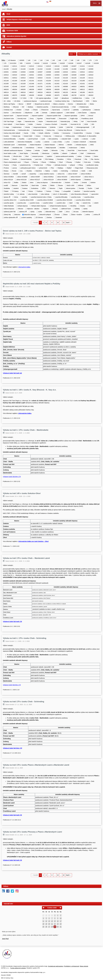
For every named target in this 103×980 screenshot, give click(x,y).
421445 (6, 87)
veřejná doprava (23, 206)
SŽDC (44, 188)
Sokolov (93, 183)
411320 (49, 69)
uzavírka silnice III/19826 (45, 200)
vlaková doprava (9, 209)
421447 (23, 87)
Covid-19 (66, 110)
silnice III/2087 (36, 177)
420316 (23, 75)
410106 (71, 63)
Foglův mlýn (74, 119)
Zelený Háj (7, 215)
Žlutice (65, 215)
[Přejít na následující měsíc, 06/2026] (60, 908)
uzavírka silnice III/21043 (64, 200)
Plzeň (61, 162)
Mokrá (83, 148)
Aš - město (7, 101)
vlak (90, 206)
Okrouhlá (7, 156)
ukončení (77, 191)
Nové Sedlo (94, 150)
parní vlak (38, 159)
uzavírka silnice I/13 (10, 200)
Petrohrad (78, 159)
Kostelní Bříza (78, 133)
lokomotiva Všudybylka (25, 142)
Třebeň (6, 191)
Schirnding (65, 171)
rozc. (21, 171)
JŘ (94, 127)
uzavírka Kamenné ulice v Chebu (41, 197)
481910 (15, 98)
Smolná (84, 183)
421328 (23, 84)
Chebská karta (84, 107)
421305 (6, 84)
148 (72, 60)
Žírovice (57, 215)
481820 (6, 98)
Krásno (38, 136)
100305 (22, 60)
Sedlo (83, 171)
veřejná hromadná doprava (58, 206)
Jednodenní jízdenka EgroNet (16, 36)
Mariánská (93, 142)
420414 (32, 78)
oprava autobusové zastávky (65, 156)
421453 (32, 87)
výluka (85, 209)
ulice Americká (33, 194)
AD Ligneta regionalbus (44, 98)
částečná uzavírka (43, 107)
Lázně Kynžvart (33, 139)
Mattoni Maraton (50, 145)
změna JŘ (97, 215)
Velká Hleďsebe (9, 206)
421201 (40, 81)
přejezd (73, 165)
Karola (26, 133)
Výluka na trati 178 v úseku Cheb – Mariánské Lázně (26, 558)
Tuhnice (49, 191)
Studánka (7, 188)
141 (35, 60)
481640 (40, 95)
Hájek (20, 121)
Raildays (61, 168)
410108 (88, 63)
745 (31, 98)
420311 (74, 72)
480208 (49, 89)
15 (58, 223)
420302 (15, 72)
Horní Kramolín (92, 121)
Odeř (82, 153)
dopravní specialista (71, 116)
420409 (82, 75)
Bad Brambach (78, 101)
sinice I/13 (7, 183)
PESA (69, 159)
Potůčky (97, 162)
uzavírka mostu (76, 197)
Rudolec (29, 171)
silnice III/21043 (62, 177)
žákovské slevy (50, 212)
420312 (82, 72)
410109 (96, 63)
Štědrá (52, 185)
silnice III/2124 (8, 180)
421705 (57, 87)
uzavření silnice (48, 203)
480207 (40, 89)
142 (41, 60)
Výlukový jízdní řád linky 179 (12, 477)
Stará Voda (35, 185)
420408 (74, 75)
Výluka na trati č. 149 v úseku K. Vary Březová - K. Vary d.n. (30, 390)
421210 (57, 81)
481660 (49, 95)
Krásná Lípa (16, 136)
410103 (45, 63)
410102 (37, 63)
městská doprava (81, 145)
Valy (78, 203)
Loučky (38, 142)
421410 (66, 84)
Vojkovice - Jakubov (33, 209)
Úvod (4, 9)
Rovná (14, 171)
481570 (15, 95)
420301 (6, 72)
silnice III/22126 (22, 180)
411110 (91, 66)
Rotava (6, 171)
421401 (57, 84)
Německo (55, 150)
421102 (57, 78)
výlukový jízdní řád (10, 212)
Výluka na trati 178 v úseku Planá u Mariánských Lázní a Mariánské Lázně (36, 765)
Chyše (27, 110)
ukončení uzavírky (89, 191)
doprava (93, 113)
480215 (15, 92)
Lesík (43, 139)
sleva (32, 183)
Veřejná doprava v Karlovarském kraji (19, 20)
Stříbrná (81, 185)
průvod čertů (43, 168)
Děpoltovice (29, 113)
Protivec (6, 168)
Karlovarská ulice (24, 130)
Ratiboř (69, 168)
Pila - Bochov (95, 159)
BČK (88, 101)
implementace (17, 127)
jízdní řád (70, 127)
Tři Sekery (15, 191)
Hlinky (76, 121)
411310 (40, 69)
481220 (66, 92)
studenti (16, 188)
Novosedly (35, 153)
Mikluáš (6, 148)
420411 (6, 78)
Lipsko (77, 139)
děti (37, 113)
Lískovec (85, 139)
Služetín (68, 183)
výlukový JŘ (23, 212)
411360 (74, 69)
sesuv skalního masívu (47, 174)
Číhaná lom (45, 110)
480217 (32, 92)
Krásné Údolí (28, 136)
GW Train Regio (9, 121)
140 (29, 60)
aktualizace (65, 98)
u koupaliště (67, 191)
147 (66, 60)
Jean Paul (5, 939)
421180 (15, 81)
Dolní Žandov (83, 113)
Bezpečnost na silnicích (42, 104)
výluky (32, 212)
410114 (40, 66)
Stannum (15, 185)
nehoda (37, 150)
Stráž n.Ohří (70, 185)
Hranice (39, 124)
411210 (15, 69)
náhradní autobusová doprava (13, 150)
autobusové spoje (46, 101)
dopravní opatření (38, 116)
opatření (50, 156)
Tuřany (57, 191)
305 (21, 63)
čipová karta (56, 110)
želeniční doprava (88, 212)
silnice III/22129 (49, 180)
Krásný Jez (48, 136)
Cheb (74, 107)
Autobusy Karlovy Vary (62, 101)
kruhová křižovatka (10, 139)
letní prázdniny (53, 139)
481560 (6, 95)
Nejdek (46, 150)
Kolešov (56, 133)
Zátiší (61, 212)
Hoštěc (31, 124)
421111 (91, 78)
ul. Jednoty (21, 194)
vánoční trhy (87, 203)
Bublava (31, 107)
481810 (91, 95)
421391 (49, 84)
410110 (6, 66)
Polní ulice (87, 162)
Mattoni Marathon (36, 145)
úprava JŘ (7, 197)
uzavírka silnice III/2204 (83, 200)
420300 (91, 69)
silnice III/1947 (73, 174)
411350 (66, 69)
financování (63, 119)
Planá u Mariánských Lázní (12, 162)
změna (88, 215)
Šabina (48, 171)
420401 (40, 75)
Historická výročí (52, 121)
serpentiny (33, 174)
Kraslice (6, 136)
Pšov (52, 168)
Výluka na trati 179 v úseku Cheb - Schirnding (23, 702)
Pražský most (39, 165)
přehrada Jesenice (61, 165)
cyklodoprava (87, 110)
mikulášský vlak (17, 148)
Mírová (40, 148)
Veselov (83, 206)
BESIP (29, 104)
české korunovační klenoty (60, 107)
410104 (54, 63)
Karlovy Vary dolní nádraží (12, 133)
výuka (40, 212)
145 (54, 60)
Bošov (92, 104)
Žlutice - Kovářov (77, 215)
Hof (82, 121)
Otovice (6, 159)
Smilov (76, 183)
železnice (17, 215)
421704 (49, 87)
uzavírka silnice (89, 197)
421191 (32, 81)
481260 (82, 92)
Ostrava (88, 156)
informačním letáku (24, 267)
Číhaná (35, 110)
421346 (32, 84)
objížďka (56, 153)
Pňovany (69, 162)
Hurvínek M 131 (76, 124)
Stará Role (25, 185)
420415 (40, 78)
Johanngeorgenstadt (83, 127)
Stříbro (89, 185)
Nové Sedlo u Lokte (10, 153)
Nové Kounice (83, 150)
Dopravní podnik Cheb (54, 116)
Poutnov (6, 165)
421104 (74, 78)
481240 (74, 92)
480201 (82, 87)
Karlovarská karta (9, 130)
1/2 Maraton (12, 60)
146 (60, 60)
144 (47, 60)
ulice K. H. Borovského (60, 194)
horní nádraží (8, 124)
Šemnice (7, 174)
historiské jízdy (65, 121)
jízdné (61, 127)
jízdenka (53, 127)
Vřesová (55, 209)
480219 (49, 92)
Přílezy (81, 165)
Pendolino (60, 159)
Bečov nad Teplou (10, 104)
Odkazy (9, 42)
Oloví (27, 156)
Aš (94, 98)
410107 (79, 63)
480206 (32, 89)
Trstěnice (40, 191)
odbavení (74, 153)
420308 (49, 72)
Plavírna (35, 162)
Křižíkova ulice (70, 136)
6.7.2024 (24, 98)
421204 (49, 81)
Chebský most (8, 110)
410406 (66, 66)
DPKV (83, 116)
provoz (15, 168)
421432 (91, 84)
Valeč (71, 203)
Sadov (56, 171)
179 (5, 63)
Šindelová (88, 180)
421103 (66, 78)
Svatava (25, 188)
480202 (91, 87)
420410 (91, 75)
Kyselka (22, 139)
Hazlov (41, 121)
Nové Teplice (24, 153)
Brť (23, 107)
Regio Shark (79, 168)
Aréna (87, 98)
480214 (6, 92)
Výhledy (77, 209)
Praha (15, 165)
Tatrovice (52, 188)
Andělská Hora (77, 98)
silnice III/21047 (76, 177)
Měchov (61, 145)
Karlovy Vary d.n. (81, 130)
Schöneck (75, 171)
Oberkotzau (46, 153)
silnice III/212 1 (89, 177)
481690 (66, 95)
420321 (32, 75)
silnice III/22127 (35, 180)
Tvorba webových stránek (18, 968)
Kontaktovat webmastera (56, 966)
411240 (23, 69)
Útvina (16, 197)
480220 (57, 92)
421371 (40, 84)
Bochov (71, 104)
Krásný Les (58, 136)
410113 (32, 66)
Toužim (90, 188)
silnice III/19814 (86, 174)
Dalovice (97, 110)
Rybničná (39, 171)
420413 (23, 78)
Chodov (19, 110)
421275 (91, 81)
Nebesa (29, 150)
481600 (23, 95)
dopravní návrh (9, 116)
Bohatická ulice (82, 104)
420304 (23, 72)
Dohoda (45, 113)
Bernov (21, 104)
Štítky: (3, 60)
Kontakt (9, 47)
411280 (32, 69)
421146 (6, 81)
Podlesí (78, 162)
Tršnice (31, 191)
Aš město (17, 101)
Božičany (7, 107)
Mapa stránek (84, 966)
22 (64, 223)
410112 (23, 66)
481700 (74, 95)
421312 (15, 84)
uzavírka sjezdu (9, 203)
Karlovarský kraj (38, 130)
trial (23, 191)
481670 (57, 95)
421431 (82, 84)
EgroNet (40, 119)
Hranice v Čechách (51, 124)
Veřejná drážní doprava (39, 206)
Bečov (95, 101)
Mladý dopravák (51, 148)
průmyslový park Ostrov (28, 168)
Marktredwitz (22, 145)
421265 (82, 81)
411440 (82, 69)
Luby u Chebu (58, 142)
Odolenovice (91, 153)
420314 (6, 75)
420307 (40, 72)
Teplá (61, 188)
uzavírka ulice (22, 203)
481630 (32, 95)
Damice (6, 113)
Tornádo (81, 188)
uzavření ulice (61, 203)
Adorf (56, 98)
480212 (82, 89)
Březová (16, 107)
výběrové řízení (66, 209)
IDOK (8, 25)
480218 (40, 92)
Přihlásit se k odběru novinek (89, 54)
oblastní (65, 153)
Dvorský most (22, 119)
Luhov (68, 142)
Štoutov (61, 185)
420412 (15, 78)
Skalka (16, 183)
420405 (66, 75)
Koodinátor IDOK (12, 31)
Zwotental (59, 217)
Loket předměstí (9, 142)
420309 (57, 72)
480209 (57, 89)
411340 (57, 69)
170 (90, 60)
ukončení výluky (9, 194)
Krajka (97, 133)
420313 (91, 72)
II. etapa (6, 127)
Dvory (32, 119)
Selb (90, 171)
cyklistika (76, 110)
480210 (66, 89)
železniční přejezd (45, 215)
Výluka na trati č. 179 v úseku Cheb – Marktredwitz (26, 430)
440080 (66, 87)
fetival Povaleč (51, 119)
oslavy (80, 156)
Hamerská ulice (30, 121)
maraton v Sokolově (80, 142)
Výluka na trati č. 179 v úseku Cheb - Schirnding (25, 638)
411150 (6, 69)
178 (96, 60)
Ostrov (96, 156)
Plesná (44, 162)
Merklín (70, 145)
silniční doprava (76, 180)
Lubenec (47, 142)
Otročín (15, 159)
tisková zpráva (71, 188)
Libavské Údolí (66, 139)
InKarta (28, 127)
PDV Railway (49, 159)
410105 (62, 63)
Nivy (63, 150)
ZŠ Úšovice (39, 217)
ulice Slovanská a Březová (79, 194)
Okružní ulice (18, 156)
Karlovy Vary (51, 130)
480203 (6, 89)
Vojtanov (46, 209)
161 (84, 60)
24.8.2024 (13, 63)
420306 (32, 72)
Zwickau (49, 217)
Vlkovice (21, 209)
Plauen (27, 162)
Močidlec (62, 148)
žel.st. (68, 212)
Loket (94, 139)
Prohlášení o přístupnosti (71, 966)
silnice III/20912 (49, 177)
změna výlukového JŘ (11, 217)
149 (78, 60)
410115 (49, 66)
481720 (82, 95)
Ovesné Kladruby (26, 159)
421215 (66, 81)
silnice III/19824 (9, 177)
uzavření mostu (35, 203)
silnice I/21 (61, 174)
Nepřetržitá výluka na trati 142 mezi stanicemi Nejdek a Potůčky (32, 284)
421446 (15, 87)
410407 (74, 66)
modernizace (73, 148)
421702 (40, 87)
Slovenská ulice (56, 183)
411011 (82, 66)
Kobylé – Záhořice (45, 133)
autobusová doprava (30, 101)
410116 (57, 66)
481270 (91, 92)
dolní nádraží (70, 113)
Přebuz (49, 165)
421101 (49, 78)
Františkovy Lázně (87, 119)
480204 (15, 89)
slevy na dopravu (42, 183)
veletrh (96, 203)
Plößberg (53, 162)
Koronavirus (66, 133)
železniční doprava (30, 215)
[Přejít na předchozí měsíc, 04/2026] (44, 908)
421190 (23, 81)
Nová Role (71, 150)
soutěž (6, 185)
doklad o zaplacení (57, 113)
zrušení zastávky (27, 217)
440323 (74, 87)
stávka (44, 185)
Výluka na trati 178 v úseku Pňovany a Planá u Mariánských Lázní (32, 832)
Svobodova (35, 188)
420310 (66, 72)
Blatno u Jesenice (59, 104)
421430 (74, 84)
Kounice (89, 133)
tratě (97, 188)
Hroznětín (64, 124)
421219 (74, 81)
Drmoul (91, 116)
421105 (82, 78)
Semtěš (15, 174)
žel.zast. (76, 212)
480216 (23, 92)
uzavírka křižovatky (61, 197)
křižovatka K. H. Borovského (87, 136)
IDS (93, 124)
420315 (15, 75)
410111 (15, 66)
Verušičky (73, 206)
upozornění (95, 194)
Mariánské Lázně (9, 145)
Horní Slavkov (20, 124)
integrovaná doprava (40, 127)
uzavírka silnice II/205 (27, 200)
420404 (57, 75)
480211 (74, 89)
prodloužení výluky (93, 165)
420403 (49, 75)
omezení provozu (38, 156)
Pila (86, 159)
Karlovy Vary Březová (65, 130)
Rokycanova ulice (92, 168)
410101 (29, 63)
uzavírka (24, 197)
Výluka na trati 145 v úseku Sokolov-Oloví (22, 493)
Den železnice (17, 113)
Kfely (33, 133)
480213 (91, 89)
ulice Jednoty (45, 194)
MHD (92, 145)
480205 (23, 89)
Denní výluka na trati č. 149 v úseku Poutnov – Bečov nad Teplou (32, 231)
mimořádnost (30, 148)
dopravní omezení (23, 116)
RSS (72, 54)
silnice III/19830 (22, 177)
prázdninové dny (25, 165)
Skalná (24, 183)
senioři (24, 174)
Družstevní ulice (9, 119)
